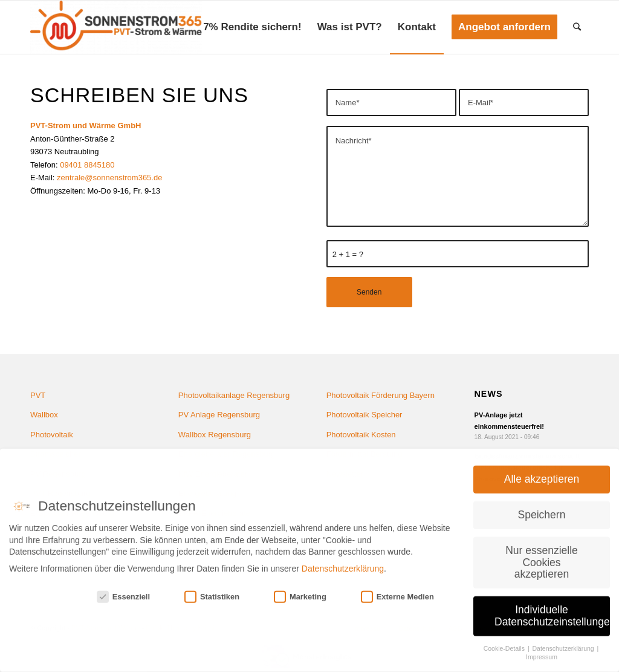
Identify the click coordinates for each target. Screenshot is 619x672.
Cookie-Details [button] (505, 641)
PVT (38, 395)
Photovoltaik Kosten (361, 435)
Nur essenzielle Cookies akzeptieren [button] (542, 554)
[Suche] (577, 27)
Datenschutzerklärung (343, 561)
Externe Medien (397, 589)
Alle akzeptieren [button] (542, 472)
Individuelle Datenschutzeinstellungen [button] (552, 608)
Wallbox (44, 415)
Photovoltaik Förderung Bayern (381, 395)
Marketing (300, 589)
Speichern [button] (542, 507)
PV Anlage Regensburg (219, 415)
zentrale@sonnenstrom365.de (109, 178)
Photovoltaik (52, 435)
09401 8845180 (87, 165)
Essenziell (123, 589)
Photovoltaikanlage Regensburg (234, 395)
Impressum (542, 650)
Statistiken (212, 589)
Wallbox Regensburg (215, 435)
